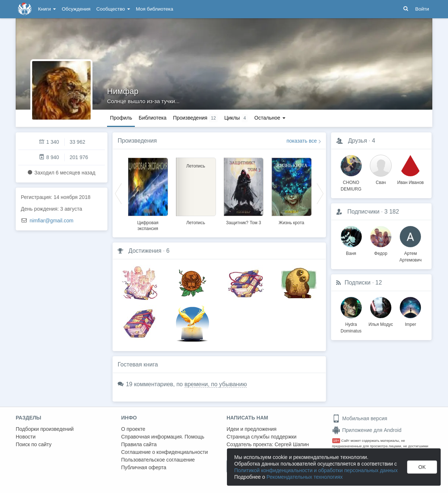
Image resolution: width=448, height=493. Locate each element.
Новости (26, 437)
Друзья (357, 141)
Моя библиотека (155, 9)
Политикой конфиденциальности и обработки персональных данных (316, 470)
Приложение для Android (367, 430)
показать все (302, 141)
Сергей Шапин (292, 444)
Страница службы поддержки (261, 437)
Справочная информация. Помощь (163, 437)
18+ (336, 441)
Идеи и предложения (252, 429)
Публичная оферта (144, 467)
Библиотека (152, 118)
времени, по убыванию (216, 384)
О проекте (133, 429)
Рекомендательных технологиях (305, 477)
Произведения (137, 141)
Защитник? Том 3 (244, 223)
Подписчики (363, 212)
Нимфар (123, 91)
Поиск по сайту (34, 444)
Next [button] (320, 193)
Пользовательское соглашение (158, 460)
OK (422, 467)
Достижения (145, 251)
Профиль (121, 118)
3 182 (392, 212)
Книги (47, 9)
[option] (148, 193)
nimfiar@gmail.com (52, 221)
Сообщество (113, 9)
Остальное (270, 118)
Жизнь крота (292, 223)
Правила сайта (139, 444)
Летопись (196, 223)
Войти (422, 9)
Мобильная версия (360, 418)
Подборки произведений (45, 429)
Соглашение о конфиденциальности (165, 452)
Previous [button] (118, 193)
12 (379, 283)
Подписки (358, 283)
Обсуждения (76, 9)
